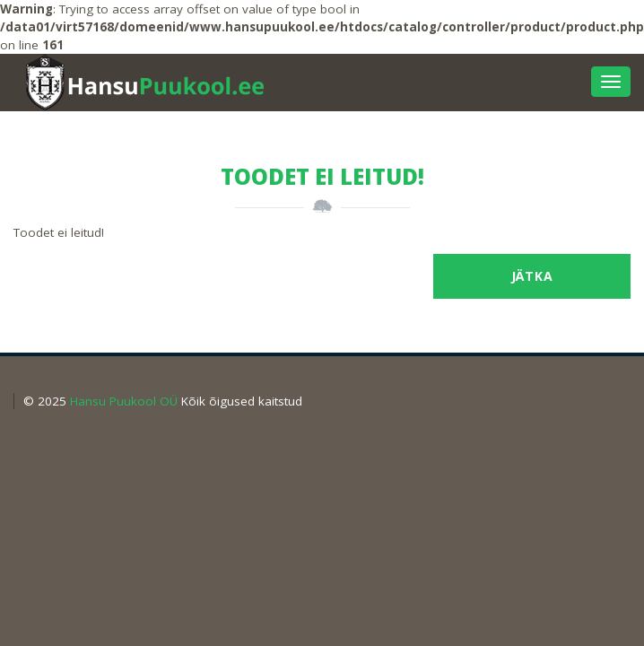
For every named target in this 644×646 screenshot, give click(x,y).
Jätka (532, 276)
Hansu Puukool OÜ (124, 401)
